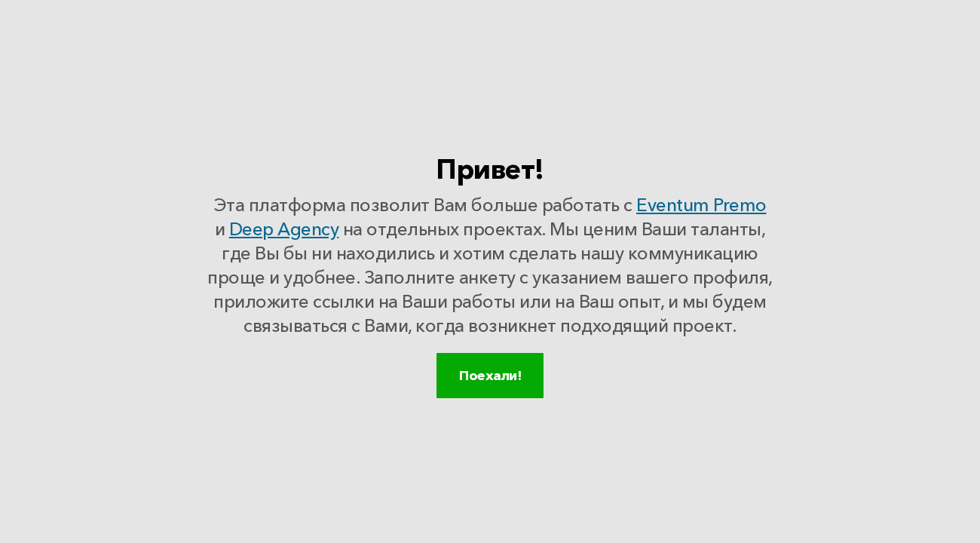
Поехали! (490, 394)
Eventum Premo (701, 209)
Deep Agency (284, 233)
